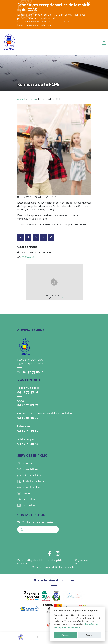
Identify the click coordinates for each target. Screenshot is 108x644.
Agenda (32, 99)
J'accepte (65, 635)
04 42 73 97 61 (28, 392)
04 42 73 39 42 (28, 431)
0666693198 (27, 257)
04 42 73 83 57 (28, 405)
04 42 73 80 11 (33, 372)
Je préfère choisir (93, 624)
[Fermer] (89, 4)
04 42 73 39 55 (28, 443)
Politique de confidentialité (67, 627)
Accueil (21, 99)
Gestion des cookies (66, 567)
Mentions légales (41, 567)
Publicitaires (67, 298)
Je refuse (90, 635)
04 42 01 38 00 (28, 418)
